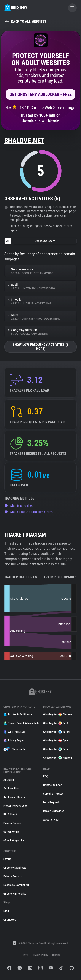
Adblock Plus (11, 789)
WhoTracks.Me (14, 732)
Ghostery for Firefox (57, 723)
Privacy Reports (13, 876)
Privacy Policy (40, 955)
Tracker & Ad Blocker (18, 715)
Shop (6, 902)
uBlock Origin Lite (14, 840)
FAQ (46, 776)
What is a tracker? (19, 506)
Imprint (56, 955)
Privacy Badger (12, 823)
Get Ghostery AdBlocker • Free (41, 94)
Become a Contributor (16, 885)
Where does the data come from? (29, 512)
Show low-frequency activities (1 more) (40, 347)
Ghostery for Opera (56, 741)
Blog (6, 911)
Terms (25, 955)
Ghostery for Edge (56, 749)
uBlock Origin (11, 832)
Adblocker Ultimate (14, 797)
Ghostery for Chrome (57, 715)
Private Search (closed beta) (21, 723)
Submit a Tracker (53, 794)
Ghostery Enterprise (15, 894)
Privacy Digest (14, 741)
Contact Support (53, 785)
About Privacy (51, 820)
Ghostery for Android (58, 758)
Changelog (10, 920)
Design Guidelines (54, 811)
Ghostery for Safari (56, 732)
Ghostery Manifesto (15, 868)
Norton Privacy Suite (15, 806)
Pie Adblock (10, 815)
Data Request (51, 802)
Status (7, 859)
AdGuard (9, 780)
